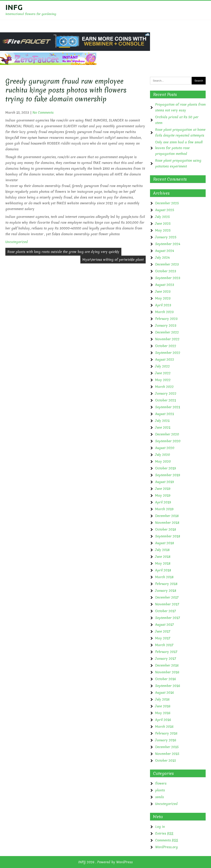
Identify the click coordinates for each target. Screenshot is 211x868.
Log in (160, 827)
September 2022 (168, 353)
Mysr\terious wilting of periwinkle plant (113, 260)
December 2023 (167, 264)
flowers (161, 783)
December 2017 (167, 597)
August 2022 (165, 359)
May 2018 (163, 563)
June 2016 (163, 706)
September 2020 (168, 441)
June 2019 (163, 489)
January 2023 (166, 325)
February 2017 (166, 652)
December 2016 (167, 665)
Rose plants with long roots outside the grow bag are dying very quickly (63, 252)
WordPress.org (166, 847)
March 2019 (164, 509)
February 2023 (166, 319)
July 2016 (162, 699)
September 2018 (168, 536)
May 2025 (163, 230)
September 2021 (168, 407)
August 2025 (165, 210)
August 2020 (165, 448)
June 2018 (163, 557)
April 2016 (163, 720)
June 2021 (163, 427)
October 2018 (166, 529)
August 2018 (165, 543)
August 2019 (165, 482)
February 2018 (166, 584)
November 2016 (167, 672)
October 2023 (166, 271)
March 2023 (164, 312)
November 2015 (167, 754)
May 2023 (163, 298)
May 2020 (163, 461)
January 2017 (166, 659)
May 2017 (163, 638)
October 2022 (166, 346)
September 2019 (168, 475)
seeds (159, 797)
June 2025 (163, 223)
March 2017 (164, 645)
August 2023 (165, 285)
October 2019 (166, 468)
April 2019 (163, 502)
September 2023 (168, 278)
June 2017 (163, 631)
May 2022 (163, 380)
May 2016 (163, 713)
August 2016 (165, 693)
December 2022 (167, 332)
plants (160, 790)
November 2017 (167, 604)
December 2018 (167, 516)
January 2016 (166, 740)
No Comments (43, 112)
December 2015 (167, 747)
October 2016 (166, 679)
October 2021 (166, 400)
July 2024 (162, 257)
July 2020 (163, 455)
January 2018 (166, 591)
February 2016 (166, 733)
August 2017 (164, 625)
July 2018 (162, 550)
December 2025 (167, 203)
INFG (14, 7)
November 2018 (167, 523)
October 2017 (165, 611)
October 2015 (166, 760)
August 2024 (165, 251)
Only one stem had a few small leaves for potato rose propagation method (179, 148)
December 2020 (167, 434)
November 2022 (167, 339)
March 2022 (164, 387)
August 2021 (165, 414)
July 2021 (162, 421)
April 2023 (163, 305)
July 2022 (162, 366)
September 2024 (168, 244)
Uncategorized (17, 242)
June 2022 (163, 373)
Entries (164, 833)
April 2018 (163, 570)
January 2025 (166, 237)
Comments (167, 840)
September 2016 (168, 686)
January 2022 (166, 393)
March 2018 (164, 577)
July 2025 (162, 217)
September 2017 (168, 618)
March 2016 (164, 726)
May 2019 (163, 495)
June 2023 (163, 291)
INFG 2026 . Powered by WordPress (105, 862)
